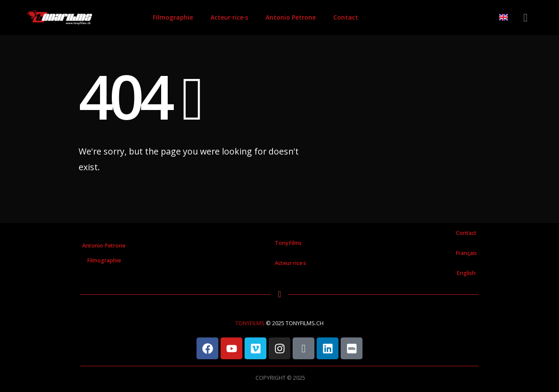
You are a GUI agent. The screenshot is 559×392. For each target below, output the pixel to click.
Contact (346, 17)
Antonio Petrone (291, 17)
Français (466, 253)
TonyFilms (288, 243)
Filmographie (173, 17)
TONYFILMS (250, 323)
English (466, 273)
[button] (526, 18)
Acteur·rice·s (229, 17)
